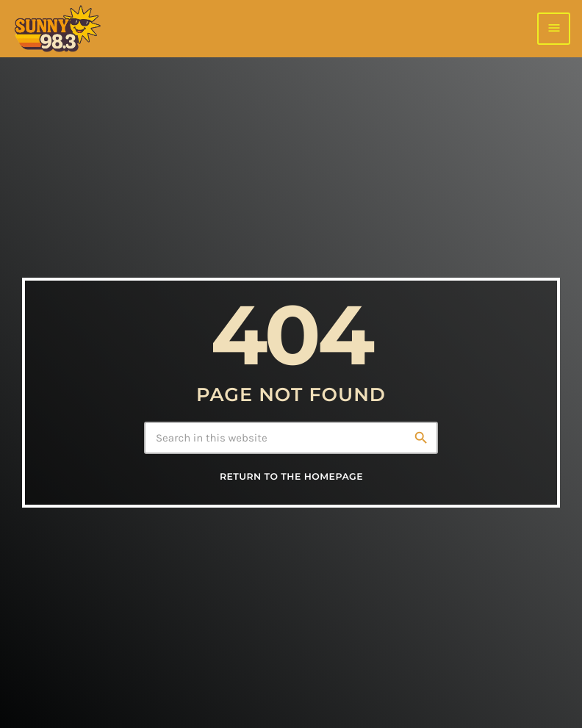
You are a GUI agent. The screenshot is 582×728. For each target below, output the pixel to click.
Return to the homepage (291, 477)
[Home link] (57, 29)
